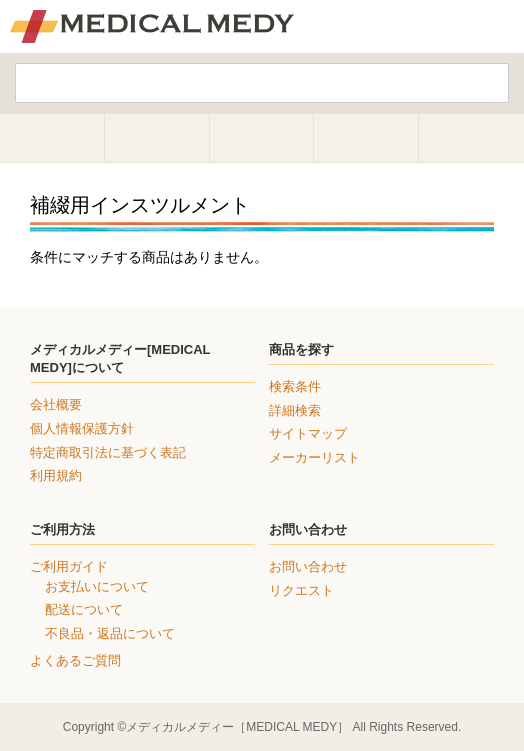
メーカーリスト (314, 457)
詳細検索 (295, 410)
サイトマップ (308, 433)
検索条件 (295, 386)
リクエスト (301, 590)
